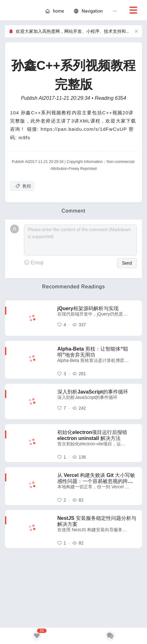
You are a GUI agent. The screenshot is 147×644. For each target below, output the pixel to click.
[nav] (92, 11)
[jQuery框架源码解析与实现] (97, 318)
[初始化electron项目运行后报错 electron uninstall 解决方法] (97, 443)
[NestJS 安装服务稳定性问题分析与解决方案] (97, 529)
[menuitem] (55, 12)
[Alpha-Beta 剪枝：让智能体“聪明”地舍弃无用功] (97, 360)
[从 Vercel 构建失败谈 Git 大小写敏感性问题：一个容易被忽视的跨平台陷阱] (97, 486)
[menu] (91, 12)
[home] (58, 11)
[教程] (22, 186)
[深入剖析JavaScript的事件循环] (97, 401)
